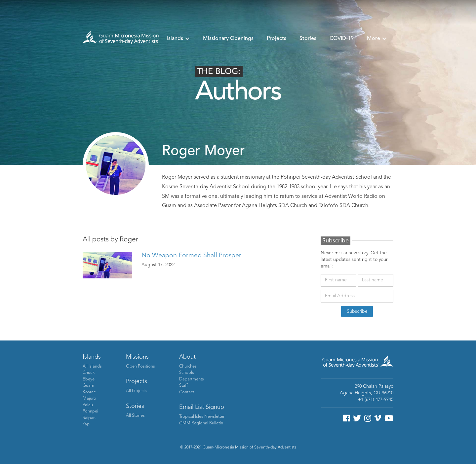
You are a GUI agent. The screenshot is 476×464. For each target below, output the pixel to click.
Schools (187, 373)
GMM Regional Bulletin (201, 423)
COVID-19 (342, 39)
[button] (178, 39)
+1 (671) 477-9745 (376, 400)
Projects (277, 39)
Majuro (89, 398)
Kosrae (89, 392)
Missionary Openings (228, 39)
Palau (88, 405)
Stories (308, 39)
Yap (86, 424)
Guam (88, 386)
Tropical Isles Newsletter (202, 417)
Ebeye (89, 379)
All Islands (92, 366)
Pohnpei (90, 411)
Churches (188, 366)
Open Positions (140, 366)
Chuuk (89, 373)
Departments (192, 379)
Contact (187, 392)
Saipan (89, 418)
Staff (183, 386)
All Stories (135, 416)
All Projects (136, 391)
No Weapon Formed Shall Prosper (191, 256)
